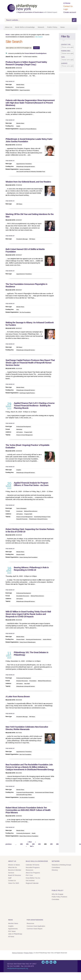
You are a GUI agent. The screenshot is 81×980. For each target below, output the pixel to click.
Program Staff (28, 432)
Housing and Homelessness (34, 639)
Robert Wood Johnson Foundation (29, 836)
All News (11, 937)
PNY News (19, 204)
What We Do (13, 867)
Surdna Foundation (25, 169)
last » (32, 846)
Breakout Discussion (22, 681)
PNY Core (29, 875)
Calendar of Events (32, 865)
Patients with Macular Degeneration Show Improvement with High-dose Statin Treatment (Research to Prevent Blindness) (30, 103)
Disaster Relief (20, 555)
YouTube (47, 962)
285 (51, 844)
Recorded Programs (33, 867)
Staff (10, 878)
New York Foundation (25, 754)
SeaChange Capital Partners (27, 393)
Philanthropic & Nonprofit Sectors (26, 167)
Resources (29, 870)
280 (21, 844)
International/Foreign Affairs (24, 795)
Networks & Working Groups (61, 865)
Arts (18, 310)
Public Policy (52, 27)
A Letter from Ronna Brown (18, 697)
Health (18, 126)
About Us (9, 27)
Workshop (19, 429)
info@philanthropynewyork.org (18, 968)
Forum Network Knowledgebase (35, 53)
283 (39, 844)
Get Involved (30, 880)
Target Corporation (25, 90)
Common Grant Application (36, 926)
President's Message (22, 239)
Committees (56, 867)
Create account (70, 12)
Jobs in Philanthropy (15, 934)
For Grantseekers (35, 920)
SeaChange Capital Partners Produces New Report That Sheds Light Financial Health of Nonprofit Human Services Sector (30, 363)
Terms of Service (17, 953)
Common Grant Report (34, 929)
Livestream (20, 511)
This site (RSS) (55, 962)
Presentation (33, 681)
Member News (20, 85)
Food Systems (20, 87)
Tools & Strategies (21, 508)
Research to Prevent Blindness (28, 129)
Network (41, 27)
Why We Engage (57, 894)
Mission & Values (14, 865)
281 (27, 844)
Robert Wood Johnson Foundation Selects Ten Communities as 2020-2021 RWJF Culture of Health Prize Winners (28, 810)
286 (57, 844)
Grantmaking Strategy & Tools (42, 517)
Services (11, 873)
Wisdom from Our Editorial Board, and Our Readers (28, 182)
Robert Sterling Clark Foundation (28, 557)
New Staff (27, 684)
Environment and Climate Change (44, 792)
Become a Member (15, 870)
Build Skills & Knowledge (25, 27)
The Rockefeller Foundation (27, 797)
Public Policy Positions (59, 897)
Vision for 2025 (14, 883)
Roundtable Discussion (23, 596)
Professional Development (24, 427)
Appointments (13, 929)
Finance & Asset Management (24, 435)
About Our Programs (33, 873)
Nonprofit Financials (22, 519)
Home (68, 3)
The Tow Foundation (25, 312)
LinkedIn (51, 962)
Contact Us (68, 6)
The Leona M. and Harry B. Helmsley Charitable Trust (31, 172)
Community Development (23, 833)
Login (66, 9)
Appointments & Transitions (24, 164)
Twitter (43, 962)
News (63, 27)
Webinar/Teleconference (31, 511)
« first (30, 842)
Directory (55, 870)
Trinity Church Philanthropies (28, 642)
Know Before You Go (33, 878)
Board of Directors (15, 875)
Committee (55, 899)
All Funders (20, 432)
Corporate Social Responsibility (25, 792)
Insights (19, 470)
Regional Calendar (32, 883)
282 (33, 844)
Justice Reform (47, 639)
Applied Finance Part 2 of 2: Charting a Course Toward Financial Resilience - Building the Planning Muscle (34, 406)
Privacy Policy (28, 953)
